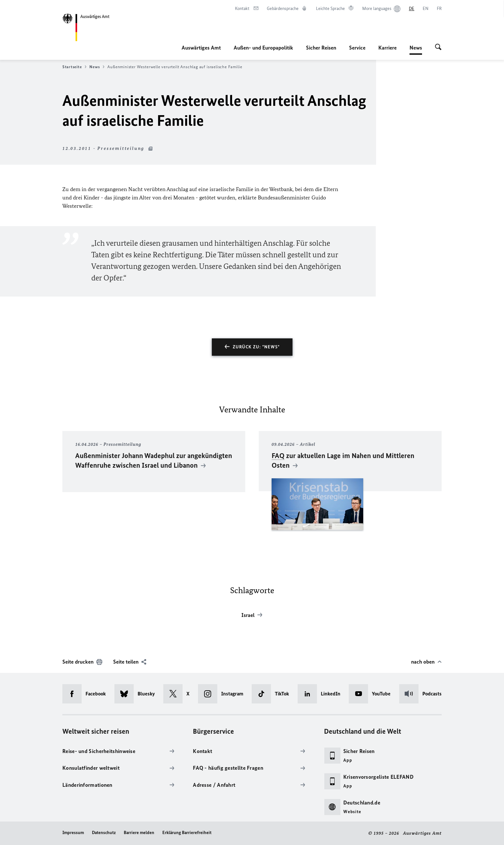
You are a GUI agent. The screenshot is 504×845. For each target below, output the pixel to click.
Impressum (73, 833)
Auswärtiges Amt (201, 48)
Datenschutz (104, 833)
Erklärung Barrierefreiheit (187, 833)
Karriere (387, 48)
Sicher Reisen (321, 48)
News (416, 48)
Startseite (74, 67)
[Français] (439, 9)
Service (357, 48)
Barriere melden (139, 833)
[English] (426, 9)
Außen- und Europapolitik (263, 48)
